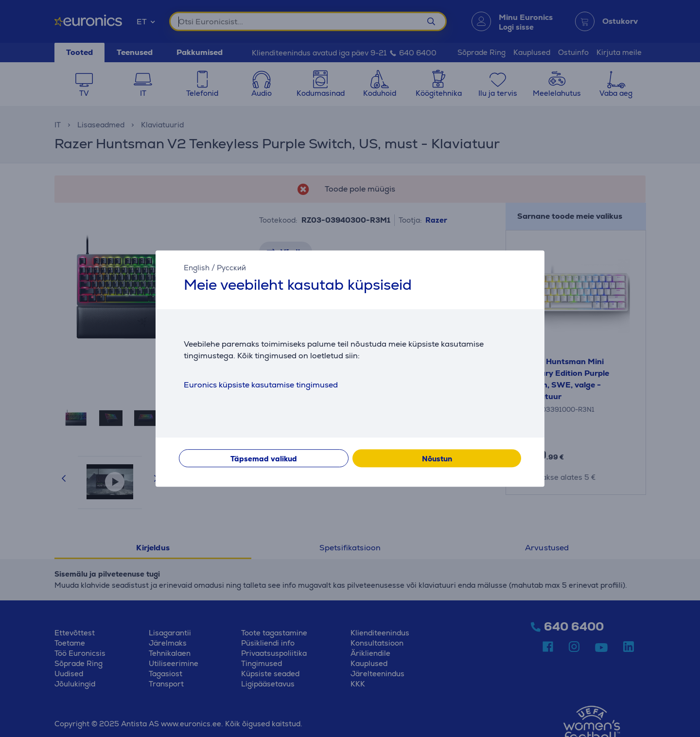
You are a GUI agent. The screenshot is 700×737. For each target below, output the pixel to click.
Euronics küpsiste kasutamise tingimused (261, 385)
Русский (231, 268)
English (197, 268)
